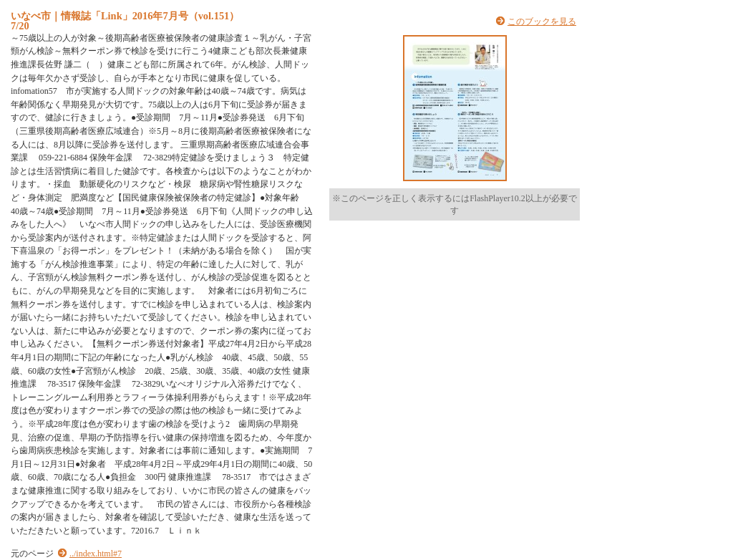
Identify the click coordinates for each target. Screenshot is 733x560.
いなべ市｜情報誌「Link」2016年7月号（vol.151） (125, 16)
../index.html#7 (96, 554)
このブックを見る (542, 21)
